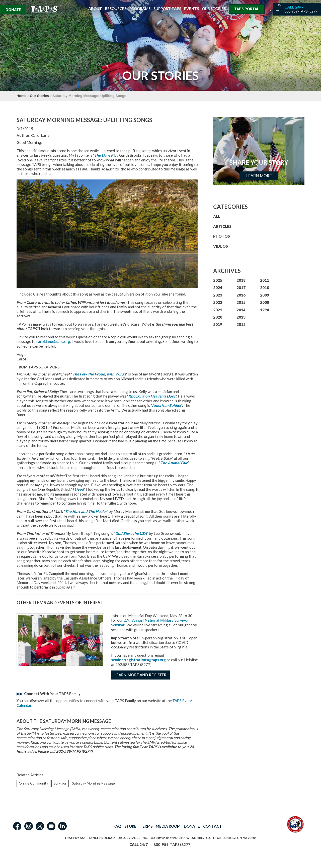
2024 (218, 287)
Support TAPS (167, 9)
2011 (265, 280)
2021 (218, 310)
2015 (241, 302)
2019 (218, 324)
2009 (265, 295)
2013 (241, 317)
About (95, 9)
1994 (265, 310)
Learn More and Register (140, 675)
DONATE (192, 826)
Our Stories (214, 9)
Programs (140, 9)
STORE (130, 826)
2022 (218, 302)
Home (21, 96)
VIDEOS (221, 246)
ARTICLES (222, 226)
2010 (265, 287)
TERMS (146, 826)
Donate (13, 10)
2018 (241, 280)
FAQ (117, 826)
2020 (218, 317)
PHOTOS (222, 236)
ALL (217, 216)
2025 (218, 280)
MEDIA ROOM (168, 826)
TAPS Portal (247, 9)
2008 (265, 302)
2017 (241, 287)
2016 (241, 295)
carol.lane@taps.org (53, 342)
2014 (241, 310)
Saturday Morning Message (93, 783)
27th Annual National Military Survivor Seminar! (150, 623)
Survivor (60, 783)
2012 (241, 324)
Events (191, 9)
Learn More (259, 176)
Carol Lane (40, 135)
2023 (218, 295)
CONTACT (213, 826)
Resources (116, 9)
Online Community (33, 783)
